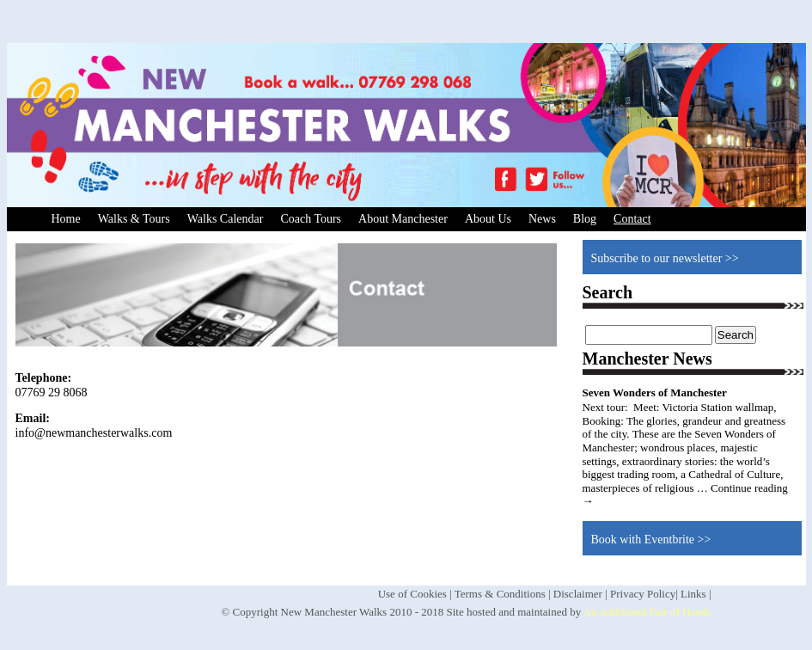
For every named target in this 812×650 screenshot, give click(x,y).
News (542, 219)
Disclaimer (578, 594)
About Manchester (403, 219)
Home (66, 219)
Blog (585, 219)
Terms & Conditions (500, 594)
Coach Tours (311, 219)
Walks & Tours (134, 219)
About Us (488, 219)
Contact (632, 219)
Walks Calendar (226, 219)
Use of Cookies (412, 594)
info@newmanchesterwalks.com (94, 433)
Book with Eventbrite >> (651, 540)
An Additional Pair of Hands (647, 612)
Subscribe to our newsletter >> (665, 258)
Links (693, 594)
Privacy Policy (643, 594)
